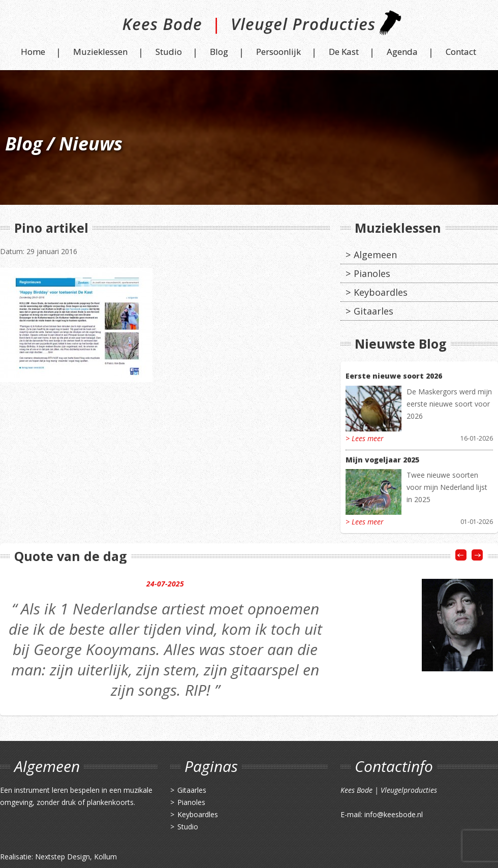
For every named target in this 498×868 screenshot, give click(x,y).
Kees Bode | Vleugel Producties (249, 27)
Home (33, 52)
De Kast (344, 52)
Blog (219, 52)
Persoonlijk (278, 52)
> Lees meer (365, 438)
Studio (169, 52)
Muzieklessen (100, 52)
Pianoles (372, 273)
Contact (461, 52)
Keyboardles (381, 292)
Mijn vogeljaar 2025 (382, 460)
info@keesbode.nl (394, 814)
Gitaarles (373, 311)
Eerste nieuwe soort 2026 (394, 376)
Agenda (402, 52)
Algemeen (375, 255)
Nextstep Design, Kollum (76, 857)
